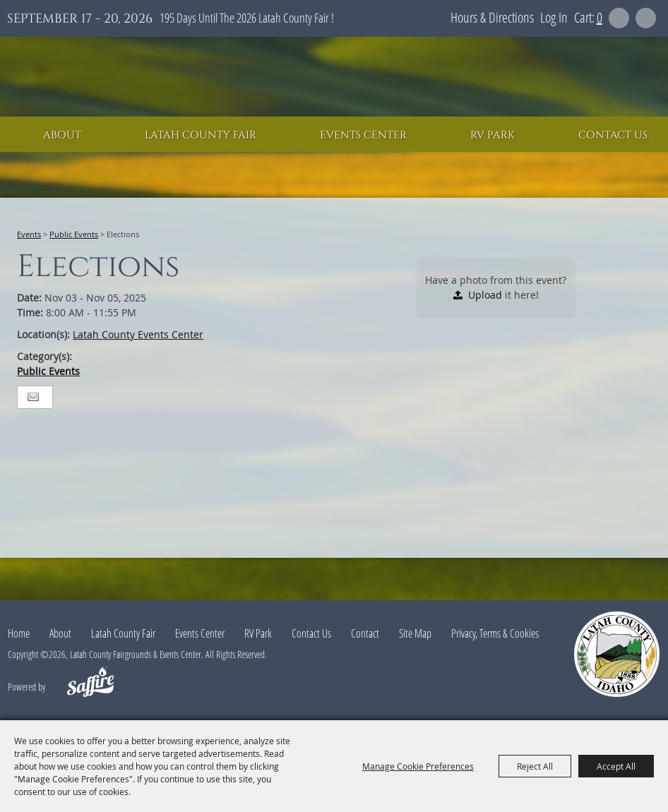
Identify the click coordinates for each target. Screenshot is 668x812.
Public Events (74, 234)
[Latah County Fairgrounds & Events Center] (334, 77)
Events (29, 234)
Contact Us (613, 135)
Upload (485, 295)
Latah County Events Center (138, 334)
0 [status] (600, 17)
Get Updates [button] (646, 18)
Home (19, 633)
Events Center (363, 135)
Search (619, 18)
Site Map (415, 633)
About (62, 135)
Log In (554, 17)
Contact (365, 633)
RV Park (493, 135)
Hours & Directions (492, 17)
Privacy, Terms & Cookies (495, 633)
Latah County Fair (201, 135)
